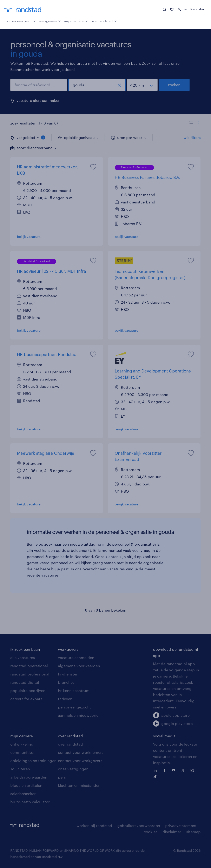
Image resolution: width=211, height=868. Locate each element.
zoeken (174, 85)
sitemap (193, 832)
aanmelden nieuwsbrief (79, 715)
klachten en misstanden (79, 785)
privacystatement (181, 826)
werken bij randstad (94, 826)
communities (22, 752)
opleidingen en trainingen (33, 761)
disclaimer (172, 832)
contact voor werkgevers (80, 761)
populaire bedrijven (28, 691)
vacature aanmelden (76, 658)
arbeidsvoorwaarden (29, 777)
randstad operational (29, 666)
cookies (151, 832)
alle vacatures (23, 658)
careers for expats (26, 699)
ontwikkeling (22, 744)
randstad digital (25, 682)
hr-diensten (68, 674)
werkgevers (50, 21)
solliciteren (20, 769)
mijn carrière (76, 21)
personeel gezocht (74, 707)
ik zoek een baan (21, 21)
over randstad (104, 21)
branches (66, 682)
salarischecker (23, 794)
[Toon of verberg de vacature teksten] (195, 123)
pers (62, 777)
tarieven (65, 699)
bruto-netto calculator (30, 802)
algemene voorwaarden (79, 666)
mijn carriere (22, 736)
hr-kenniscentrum (74, 691)
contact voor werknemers (81, 752)
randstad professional (30, 674)
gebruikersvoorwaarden (139, 826)
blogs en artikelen (26, 785)
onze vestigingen (73, 769)
